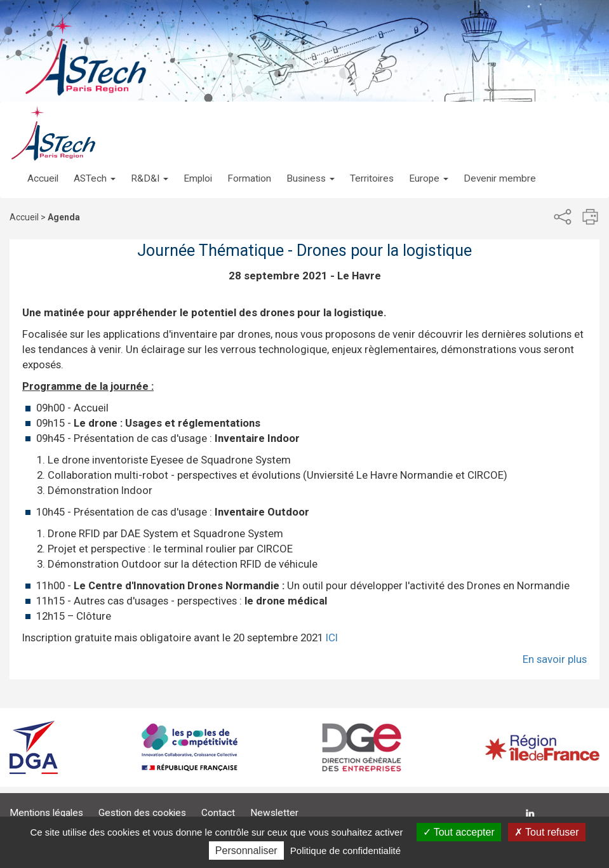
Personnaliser (246, 851)
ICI (332, 638)
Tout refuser (547, 832)
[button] (95, 166)
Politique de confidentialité (345, 851)
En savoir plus (555, 659)
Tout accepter (459, 832)
